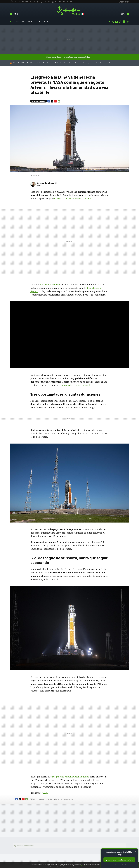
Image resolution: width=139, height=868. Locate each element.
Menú (16, 14)
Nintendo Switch (74, 63)
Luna (57, 799)
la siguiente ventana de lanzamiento (71, 777)
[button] (47, 183)
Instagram (120, 22)
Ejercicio (30, 63)
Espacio (41, 799)
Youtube (117, 22)
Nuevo (123, 14)
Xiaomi (94, 63)
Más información (85, 866)
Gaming (31, 22)
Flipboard (55, 101)
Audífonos (110, 63)
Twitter (113, 22)
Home (39, 22)
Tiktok (128, 22)
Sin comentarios (40, 101)
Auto (46, 22)
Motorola (58, 63)
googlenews (124, 22)
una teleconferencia (50, 284)
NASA (101, 63)
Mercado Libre (47, 63)
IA (65, 63)
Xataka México (70, 11)
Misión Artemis (68, 799)
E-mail (59, 101)
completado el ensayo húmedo (75, 385)
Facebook (109, 22)
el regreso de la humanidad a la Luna (73, 199)
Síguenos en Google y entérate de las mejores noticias (68, 57)
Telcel (38, 63)
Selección (21, 22)
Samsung (86, 63)
